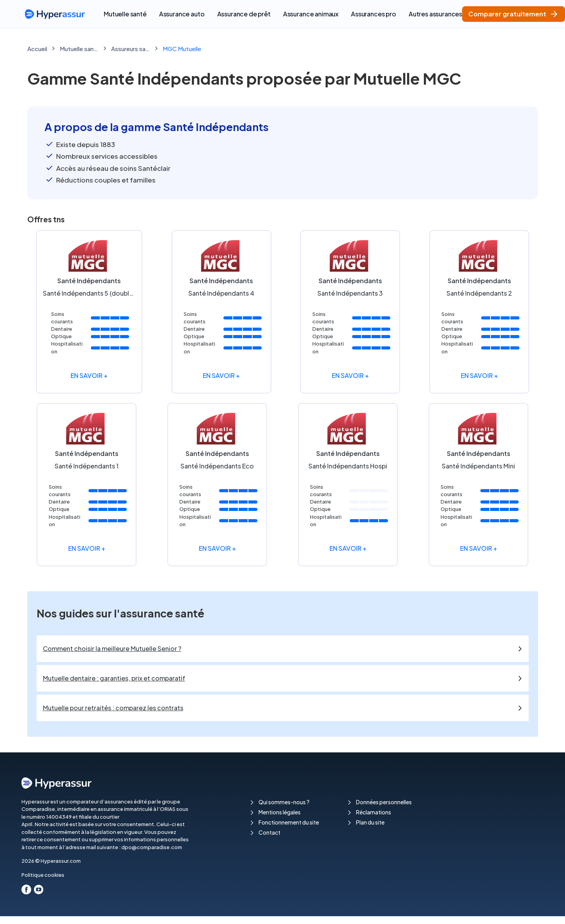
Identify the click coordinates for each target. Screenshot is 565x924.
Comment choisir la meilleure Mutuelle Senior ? (112, 648)
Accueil (37, 49)
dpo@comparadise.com (152, 847)
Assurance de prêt (244, 14)
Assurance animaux (311, 14)
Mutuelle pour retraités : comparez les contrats (113, 708)
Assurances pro (374, 14)
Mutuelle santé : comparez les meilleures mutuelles (79, 49)
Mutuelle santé (125, 14)
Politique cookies (43, 875)
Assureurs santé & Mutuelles (131, 49)
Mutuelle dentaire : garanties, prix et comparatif (114, 678)
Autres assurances (435, 14)
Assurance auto (182, 14)
